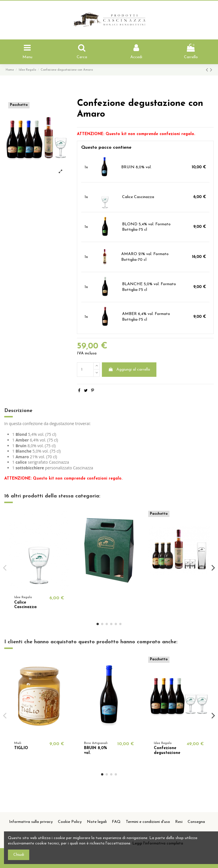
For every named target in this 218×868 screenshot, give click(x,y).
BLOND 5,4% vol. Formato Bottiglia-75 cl (146, 227)
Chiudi (19, 855)
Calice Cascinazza (138, 197)
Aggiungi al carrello (129, 369)
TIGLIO (21, 748)
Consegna (196, 822)
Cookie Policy (70, 822)
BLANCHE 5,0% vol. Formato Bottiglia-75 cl (149, 287)
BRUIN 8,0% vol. (136, 167)
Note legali (97, 822)
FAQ (116, 822)
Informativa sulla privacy (31, 822)
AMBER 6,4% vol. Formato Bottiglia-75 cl (146, 317)
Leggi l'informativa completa (158, 843)
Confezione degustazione (167, 751)
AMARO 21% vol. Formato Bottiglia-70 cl (145, 257)
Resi (179, 822)
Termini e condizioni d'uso (148, 822)
